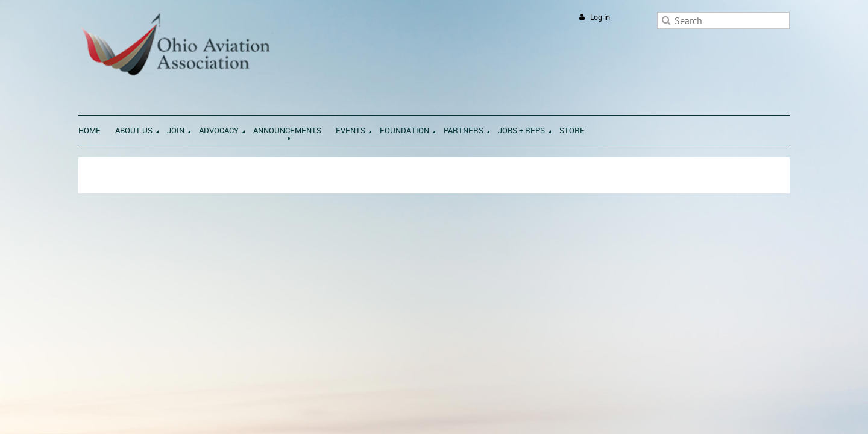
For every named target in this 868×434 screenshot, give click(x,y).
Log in (600, 17)
